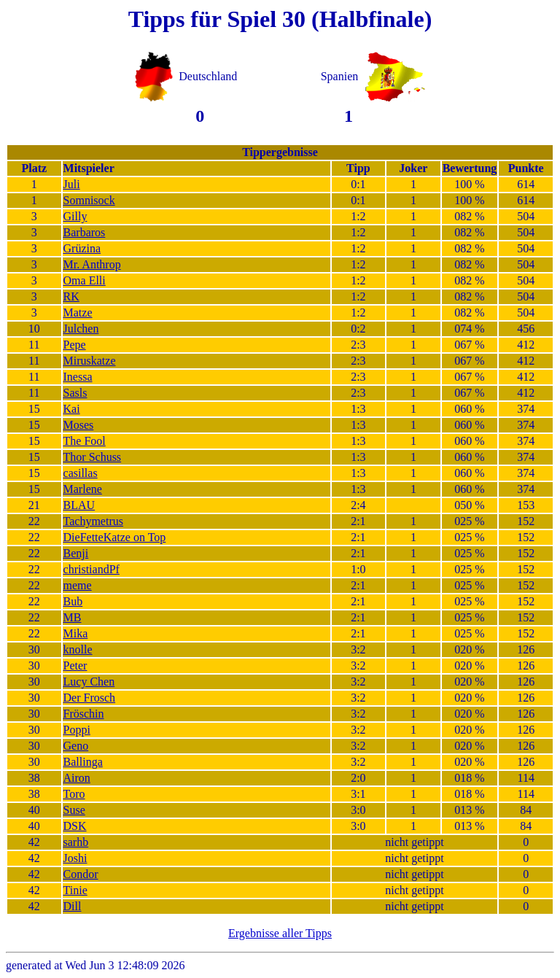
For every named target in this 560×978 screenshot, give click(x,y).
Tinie (75, 890)
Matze (78, 313)
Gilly (75, 216)
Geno (76, 746)
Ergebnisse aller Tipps (280, 933)
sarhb (76, 842)
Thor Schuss (93, 457)
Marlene (83, 489)
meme (78, 585)
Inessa (78, 377)
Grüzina (82, 248)
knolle (78, 649)
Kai (72, 409)
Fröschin (84, 714)
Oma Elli (85, 280)
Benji (76, 553)
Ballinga (83, 762)
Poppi (77, 730)
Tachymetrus (93, 521)
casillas (81, 473)
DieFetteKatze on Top (115, 537)
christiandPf (92, 569)
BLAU (79, 505)
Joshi (75, 858)
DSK (75, 826)
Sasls (75, 393)
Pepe (75, 345)
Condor (81, 874)
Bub (73, 601)
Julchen (81, 329)
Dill (73, 906)
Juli (72, 184)
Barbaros (85, 232)
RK (71, 296)
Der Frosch (90, 698)
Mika (76, 633)
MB (73, 617)
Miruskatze (90, 361)
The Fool (85, 441)
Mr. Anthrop (92, 264)
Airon (77, 778)
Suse (74, 810)
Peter (75, 665)
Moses (79, 425)
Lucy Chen (89, 682)
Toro (74, 794)
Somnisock (89, 200)
